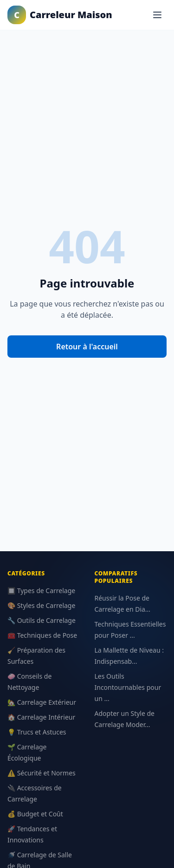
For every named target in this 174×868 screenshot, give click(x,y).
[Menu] (157, 15)
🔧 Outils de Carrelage (42, 620)
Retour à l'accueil (87, 347)
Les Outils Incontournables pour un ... (128, 687)
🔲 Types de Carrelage (41, 591)
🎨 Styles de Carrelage (41, 605)
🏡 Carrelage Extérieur (42, 702)
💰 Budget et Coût (35, 814)
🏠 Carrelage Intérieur (41, 717)
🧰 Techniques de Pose (42, 635)
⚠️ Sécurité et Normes (42, 773)
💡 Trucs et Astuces (37, 732)
